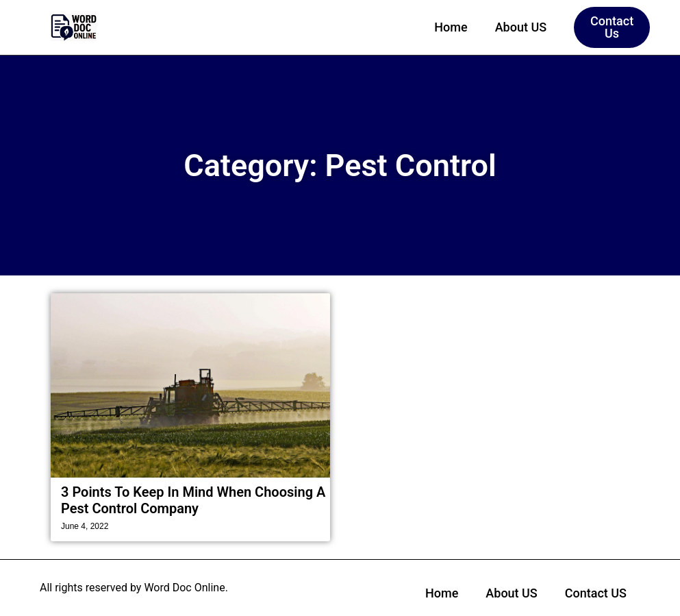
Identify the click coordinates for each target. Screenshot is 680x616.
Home (451, 27)
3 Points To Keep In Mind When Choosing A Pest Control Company (193, 500)
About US (521, 27)
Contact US (596, 593)
